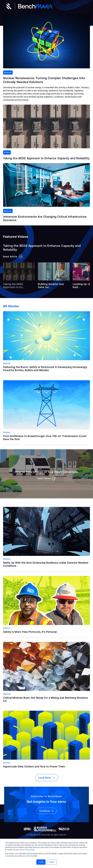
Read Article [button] (13, 256)
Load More (46, 778)
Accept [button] (41, 862)
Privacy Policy (30, 850)
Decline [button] (52, 862)
